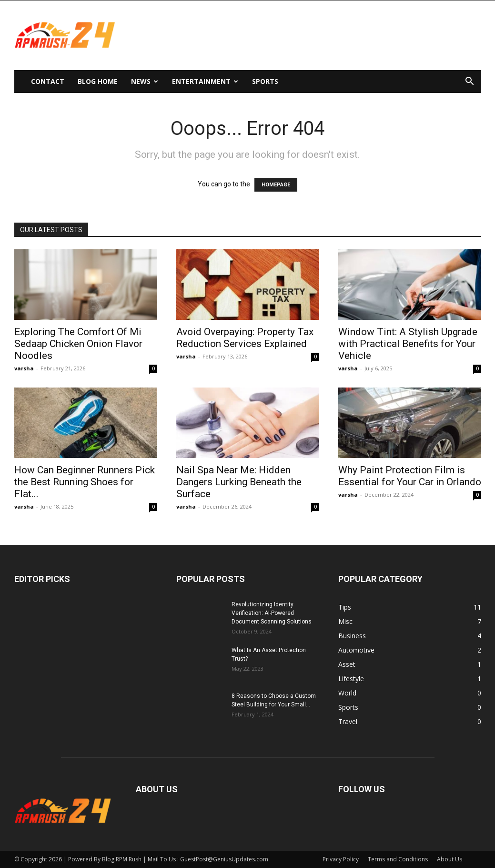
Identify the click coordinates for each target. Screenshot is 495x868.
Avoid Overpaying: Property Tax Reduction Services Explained (245, 338)
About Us (450, 859)
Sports (265, 81)
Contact (48, 81)
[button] (470, 82)
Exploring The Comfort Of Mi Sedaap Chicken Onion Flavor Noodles (78, 344)
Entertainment (205, 81)
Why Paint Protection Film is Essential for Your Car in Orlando (410, 476)
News (145, 81)
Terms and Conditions (398, 859)
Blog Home (98, 81)
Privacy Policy (341, 859)
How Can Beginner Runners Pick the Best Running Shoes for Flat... (85, 482)
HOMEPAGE (276, 185)
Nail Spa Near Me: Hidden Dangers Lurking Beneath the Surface (239, 482)
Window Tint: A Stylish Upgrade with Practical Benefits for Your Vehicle (408, 344)
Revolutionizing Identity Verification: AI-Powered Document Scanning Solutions (272, 613)
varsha (24, 368)
